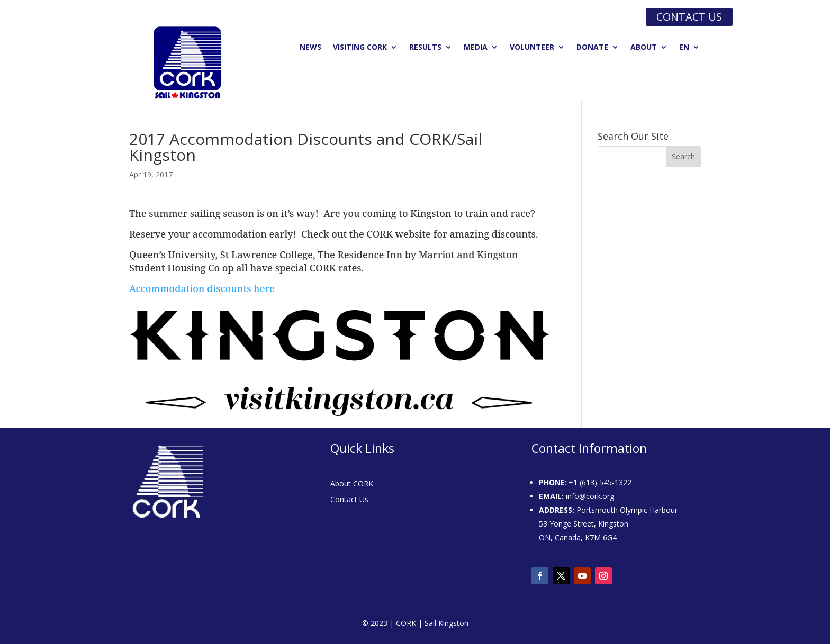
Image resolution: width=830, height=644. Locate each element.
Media (476, 48)
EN (684, 48)
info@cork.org (590, 496)
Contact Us (349, 500)
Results (425, 48)
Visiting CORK (360, 48)
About (644, 48)
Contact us (689, 17)
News (310, 48)
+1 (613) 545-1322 (600, 482)
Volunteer (532, 48)
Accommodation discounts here (202, 288)
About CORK (352, 484)
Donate (592, 48)
